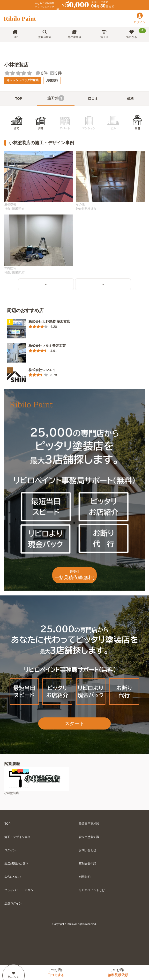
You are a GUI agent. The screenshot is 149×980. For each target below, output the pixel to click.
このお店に (56, 972)
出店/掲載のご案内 (16, 864)
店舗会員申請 (88, 864)
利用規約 (85, 877)
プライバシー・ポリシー (20, 890)
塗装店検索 (45, 34)
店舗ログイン (13, 903)
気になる (136, 33)
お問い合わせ (88, 850)
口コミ (93, 99)
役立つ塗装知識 (89, 837)
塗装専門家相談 (89, 824)
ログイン (10, 850)
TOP (15, 34)
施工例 (104, 34)
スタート (74, 723)
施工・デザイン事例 (17, 837)
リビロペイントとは (92, 890)
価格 (130, 99)
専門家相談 (75, 34)
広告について (13, 877)
